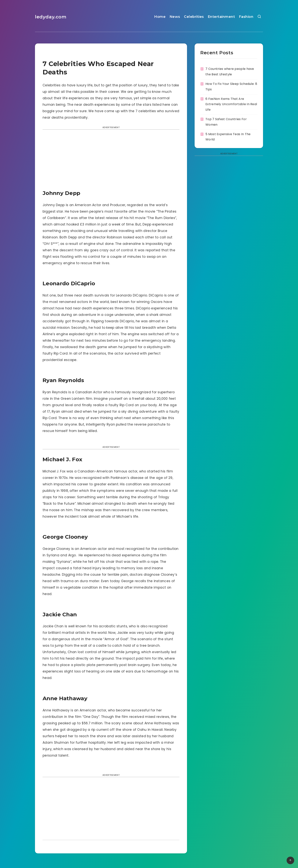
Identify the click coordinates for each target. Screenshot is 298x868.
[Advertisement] (111, 161)
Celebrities (194, 17)
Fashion (246, 17)
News (175, 17)
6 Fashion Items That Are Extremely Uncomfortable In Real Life (231, 104)
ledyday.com (51, 17)
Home (160, 17)
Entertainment (221, 17)
